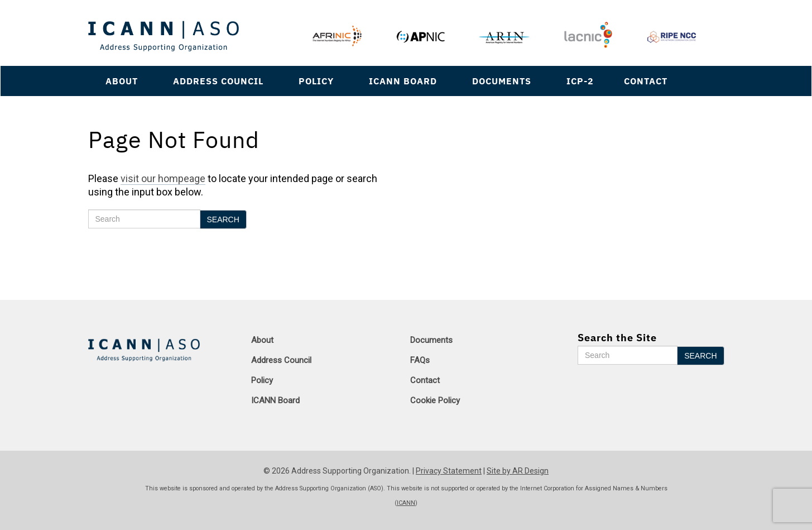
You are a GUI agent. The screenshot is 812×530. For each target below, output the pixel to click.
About (122, 81)
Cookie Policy (435, 400)
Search (223, 219)
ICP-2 (580, 81)
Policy (316, 81)
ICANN (406, 503)
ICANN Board (403, 81)
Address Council (218, 81)
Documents (502, 81)
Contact (646, 81)
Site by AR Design (518, 471)
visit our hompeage (163, 178)
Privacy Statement (449, 471)
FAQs (420, 360)
